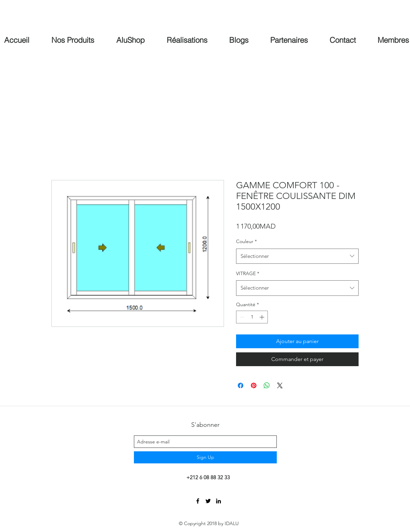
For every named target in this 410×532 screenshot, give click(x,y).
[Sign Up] (205, 457)
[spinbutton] (252, 317)
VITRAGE (248, 273)
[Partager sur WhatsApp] (267, 385)
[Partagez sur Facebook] (241, 385)
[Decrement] (241, 317)
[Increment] (262, 317)
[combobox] (297, 256)
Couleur (246, 241)
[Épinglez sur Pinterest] (254, 385)
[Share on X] (280, 385)
